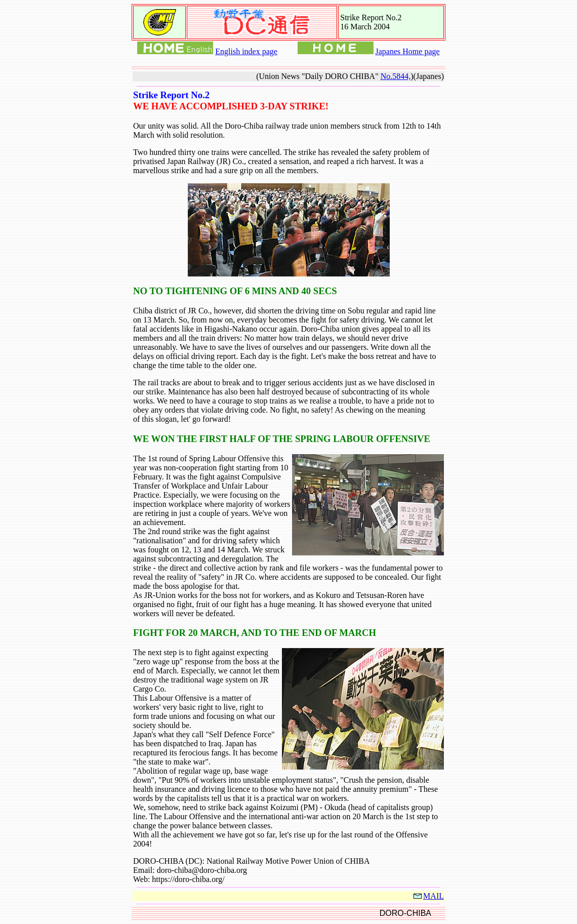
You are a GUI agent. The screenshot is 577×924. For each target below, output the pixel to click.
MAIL (428, 896)
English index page (246, 51)
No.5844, (396, 76)
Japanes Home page (408, 51)
